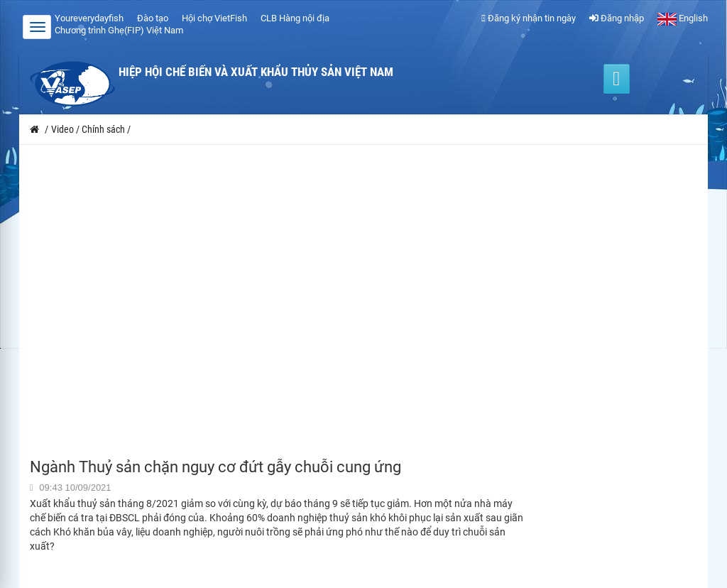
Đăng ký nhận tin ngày (529, 18)
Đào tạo (153, 18)
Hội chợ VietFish (214, 18)
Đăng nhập (617, 18)
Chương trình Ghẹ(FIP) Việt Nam (119, 30)
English (683, 18)
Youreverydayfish (89, 18)
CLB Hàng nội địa (295, 18)
